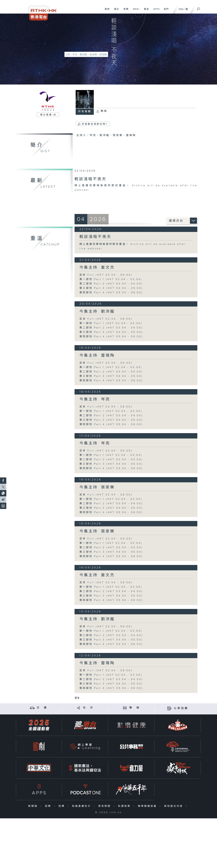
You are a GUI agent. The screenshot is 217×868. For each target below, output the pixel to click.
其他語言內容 (174, 806)
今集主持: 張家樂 (97, 487)
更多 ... (78, 698)
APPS (155, 11)
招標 (62, 806)
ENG (181, 9)
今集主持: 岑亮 (95, 399)
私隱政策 (125, 806)
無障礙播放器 (148, 806)
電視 (106, 11)
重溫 (145, 11)
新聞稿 (34, 806)
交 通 (42, 708)
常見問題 (105, 806)
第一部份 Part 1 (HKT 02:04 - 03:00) (111, 279)
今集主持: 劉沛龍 (97, 312)
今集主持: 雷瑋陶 (97, 356)
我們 (165, 11)
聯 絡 (135, 708)
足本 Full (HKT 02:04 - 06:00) (106, 275)
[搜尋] (198, 8)
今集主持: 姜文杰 (97, 268)
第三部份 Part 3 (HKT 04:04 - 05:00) (111, 288)
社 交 (88, 708)
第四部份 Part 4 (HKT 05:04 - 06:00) (111, 293)
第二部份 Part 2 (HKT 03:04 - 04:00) (111, 284)
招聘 (49, 806)
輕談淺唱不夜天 (95, 237)
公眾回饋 (181, 708)
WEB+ (135, 11)
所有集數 (85, 112)
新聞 (125, 11)
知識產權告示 (82, 806)
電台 (115, 11)
